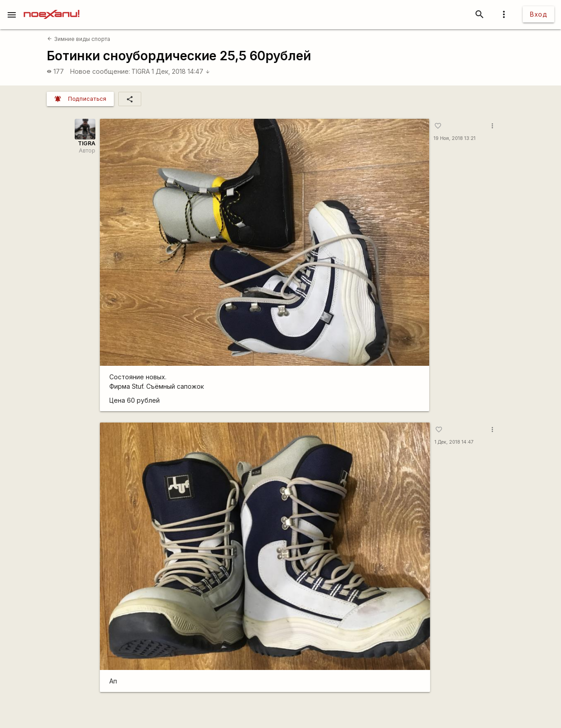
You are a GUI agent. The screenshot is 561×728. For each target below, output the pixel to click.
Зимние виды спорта (79, 39)
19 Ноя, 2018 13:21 (455, 138)
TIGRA (141, 71)
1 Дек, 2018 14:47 (181, 71)
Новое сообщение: (100, 71)
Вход (539, 14)
